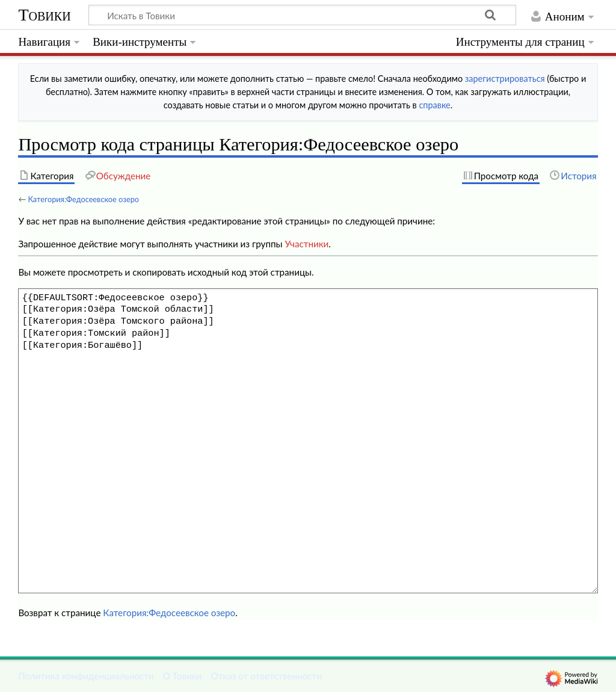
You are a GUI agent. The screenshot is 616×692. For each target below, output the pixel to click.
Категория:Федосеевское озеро (83, 199)
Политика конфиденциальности (86, 676)
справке (434, 105)
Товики (44, 15)
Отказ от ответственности (266, 676)
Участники (306, 244)
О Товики (183, 676)
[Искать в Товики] (302, 15)
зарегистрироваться (505, 79)
